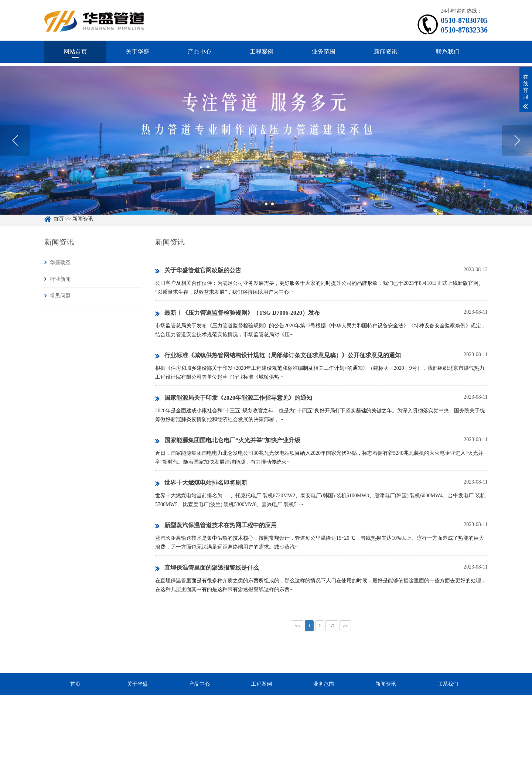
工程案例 (262, 52)
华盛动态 (60, 262)
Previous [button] (15, 151)
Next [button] (517, 151)
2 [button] (266, 214)
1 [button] (260, 214)
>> (345, 626)
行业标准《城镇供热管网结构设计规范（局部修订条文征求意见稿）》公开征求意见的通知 (278, 356)
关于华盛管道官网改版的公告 (198, 271)
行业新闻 (60, 279)
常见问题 (60, 296)
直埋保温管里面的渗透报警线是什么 (207, 568)
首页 (75, 684)
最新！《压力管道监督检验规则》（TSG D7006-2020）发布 (238, 313)
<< (298, 626)
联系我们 (448, 52)
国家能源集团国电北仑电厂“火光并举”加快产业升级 (228, 441)
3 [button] (272, 214)
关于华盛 (137, 52)
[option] (266, 151)
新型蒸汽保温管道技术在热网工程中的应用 (216, 526)
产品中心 (199, 52)
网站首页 (75, 52)
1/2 (332, 626)
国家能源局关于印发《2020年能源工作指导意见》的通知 (234, 398)
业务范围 (324, 52)
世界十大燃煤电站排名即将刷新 (201, 483)
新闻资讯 (386, 52)
